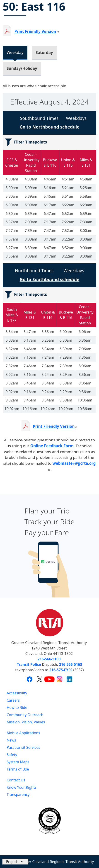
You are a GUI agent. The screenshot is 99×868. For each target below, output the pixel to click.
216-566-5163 (71, 664)
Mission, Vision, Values (26, 722)
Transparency (18, 795)
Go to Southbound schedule (49, 279)
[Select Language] (15, 862)
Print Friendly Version (55, 426)
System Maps (18, 762)
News (11, 740)
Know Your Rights (22, 787)
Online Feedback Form (52, 446)
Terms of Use (18, 769)
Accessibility (17, 693)
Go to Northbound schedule (49, 127)
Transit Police (29, 664)
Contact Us (16, 780)
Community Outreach (25, 715)
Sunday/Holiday (22, 68)
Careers (13, 700)
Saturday (44, 52)
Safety (12, 755)
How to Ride (17, 708)
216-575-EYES (61, 670)
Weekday (15, 52)
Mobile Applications (23, 733)
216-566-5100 (49, 659)
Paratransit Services (24, 747)
